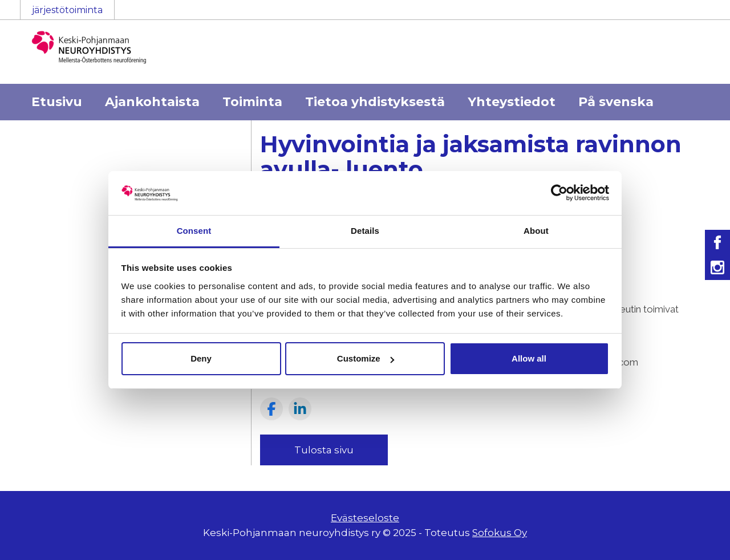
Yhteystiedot (512, 102)
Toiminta (252, 102)
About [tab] (536, 231)
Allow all (529, 358)
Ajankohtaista (152, 102)
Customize (366, 358)
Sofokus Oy (500, 533)
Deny (201, 358)
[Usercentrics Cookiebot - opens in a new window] (559, 193)
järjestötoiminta (67, 10)
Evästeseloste (365, 518)
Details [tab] (365, 231)
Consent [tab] (194, 231)
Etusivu (57, 102)
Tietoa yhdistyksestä (375, 102)
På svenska (616, 102)
